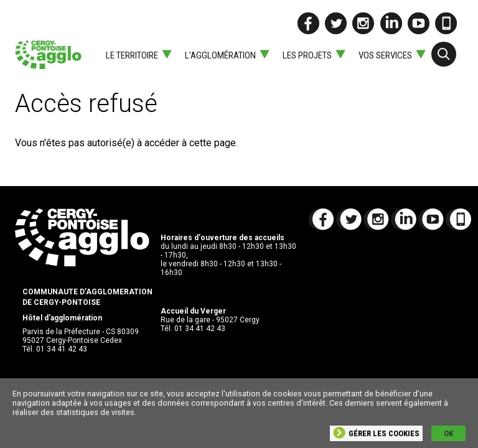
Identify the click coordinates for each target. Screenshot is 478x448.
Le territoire (132, 55)
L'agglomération (220, 55)
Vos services (385, 55)
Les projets (307, 55)
